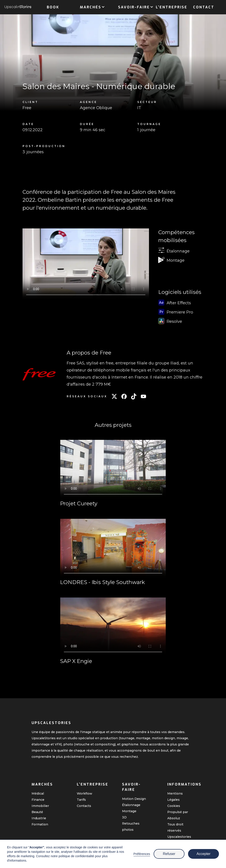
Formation (40, 824)
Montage (129, 811)
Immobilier (40, 806)
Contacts (84, 806)
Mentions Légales (175, 797)
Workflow (85, 793)
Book (53, 7)
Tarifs (81, 800)
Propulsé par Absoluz (178, 815)
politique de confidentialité (76, 856)
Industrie (39, 818)
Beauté (37, 812)
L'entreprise (172, 7)
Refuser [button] (169, 854)
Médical (38, 793)
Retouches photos (131, 827)
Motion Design (134, 799)
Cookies (174, 806)
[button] (91, 6)
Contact (204, 7)
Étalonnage (131, 805)
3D (124, 817)
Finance (38, 800)
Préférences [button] (142, 854)
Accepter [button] (203, 854)
